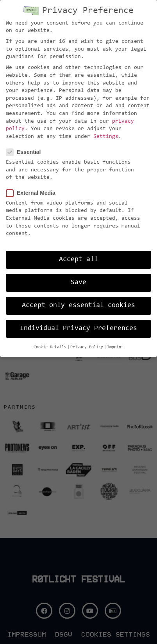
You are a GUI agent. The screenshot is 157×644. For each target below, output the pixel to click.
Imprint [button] (115, 347)
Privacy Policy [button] (87, 347)
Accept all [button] (78, 259)
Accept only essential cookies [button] (78, 305)
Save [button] (78, 282)
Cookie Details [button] (50, 347)
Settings (106, 137)
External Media (33, 193)
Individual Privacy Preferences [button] (78, 328)
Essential (26, 152)
